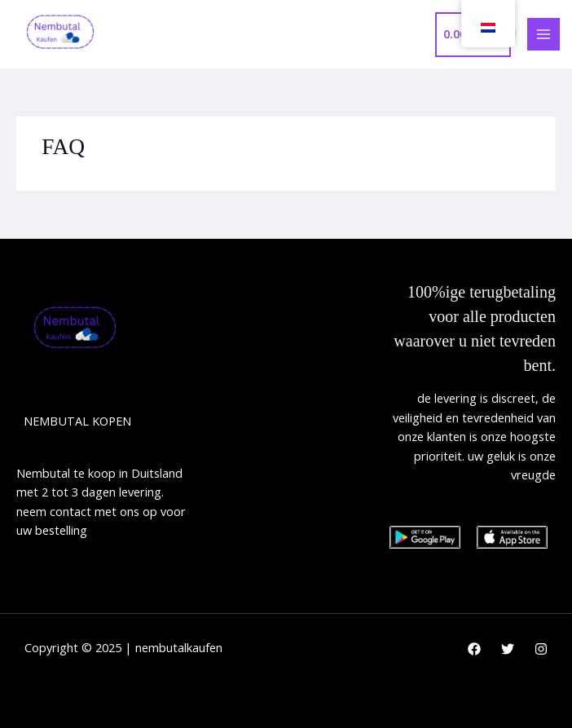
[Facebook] (474, 649)
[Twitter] (508, 649)
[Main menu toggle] (543, 34)
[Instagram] (541, 649)
